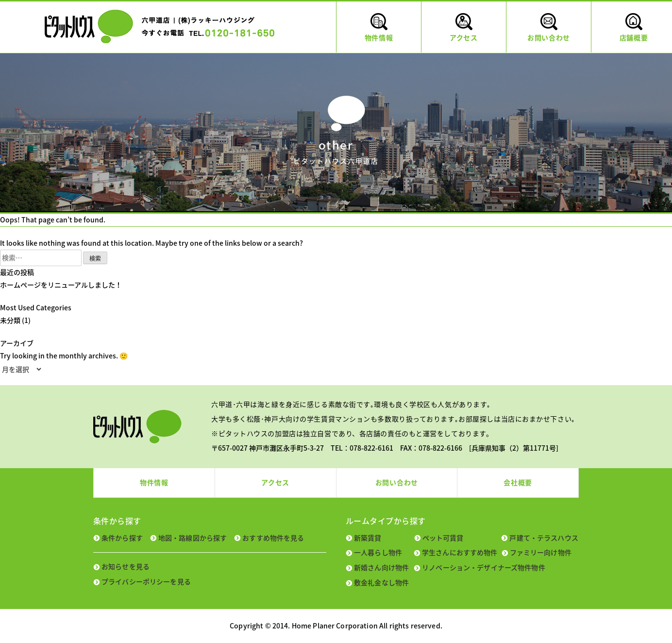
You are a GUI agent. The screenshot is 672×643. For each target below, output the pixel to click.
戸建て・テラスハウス (544, 538)
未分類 (10, 320)
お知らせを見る (126, 566)
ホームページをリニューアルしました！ (61, 285)
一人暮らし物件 (378, 552)
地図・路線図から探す (193, 538)
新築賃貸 (368, 538)
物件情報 (154, 482)
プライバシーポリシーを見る (146, 581)
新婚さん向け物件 (381, 567)
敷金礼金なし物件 (381, 582)
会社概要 (518, 482)
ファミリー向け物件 (541, 552)
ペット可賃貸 (443, 538)
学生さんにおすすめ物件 (460, 552)
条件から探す (122, 538)
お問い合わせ (397, 482)
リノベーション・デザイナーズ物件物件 (484, 567)
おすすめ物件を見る (273, 538)
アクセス (275, 482)
